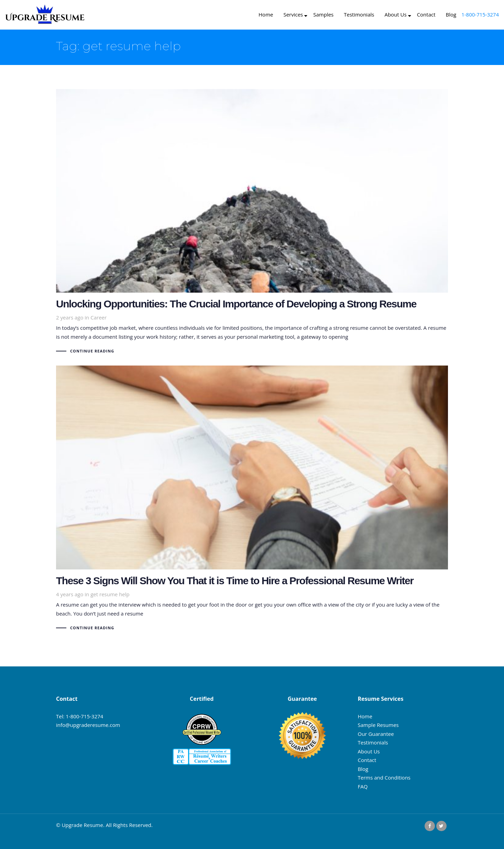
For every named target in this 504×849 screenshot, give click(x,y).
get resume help (110, 594)
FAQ (363, 786)
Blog (363, 769)
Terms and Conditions (384, 777)
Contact (367, 760)
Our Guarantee (376, 734)
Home (365, 716)
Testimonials (373, 742)
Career (98, 317)
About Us (369, 751)
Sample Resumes (378, 725)
